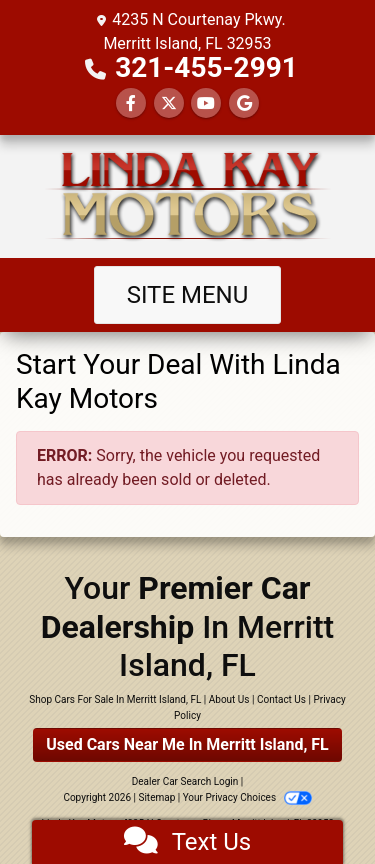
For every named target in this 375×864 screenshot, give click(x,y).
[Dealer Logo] (188, 196)
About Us (229, 699)
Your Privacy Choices (247, 797)
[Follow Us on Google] (244, 103)
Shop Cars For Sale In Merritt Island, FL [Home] (115, 699)
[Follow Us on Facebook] (131, 103)
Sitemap (156, 797)
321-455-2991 (206, 67)
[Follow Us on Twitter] (169, 103)
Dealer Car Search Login (185, 781)
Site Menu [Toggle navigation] (188, 295)
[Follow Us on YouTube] (206, 103)
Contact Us (281, 699)
